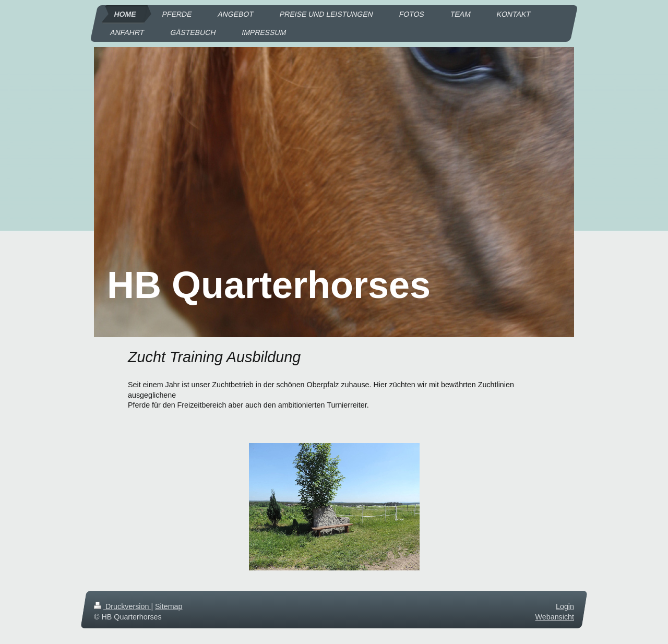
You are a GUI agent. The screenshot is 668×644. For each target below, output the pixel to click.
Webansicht (555, 617)
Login (565, 606)
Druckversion (122, 606)
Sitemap (169, 606)
